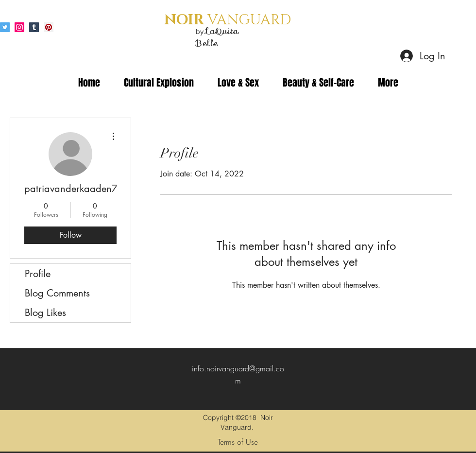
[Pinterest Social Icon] (49, 27)
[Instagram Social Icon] (19, 27)
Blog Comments (57, 293)
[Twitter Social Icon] (5, 27)
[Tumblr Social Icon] (34, 27)
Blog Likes (45, 313)
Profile (38, 274)
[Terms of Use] (238, 442)
